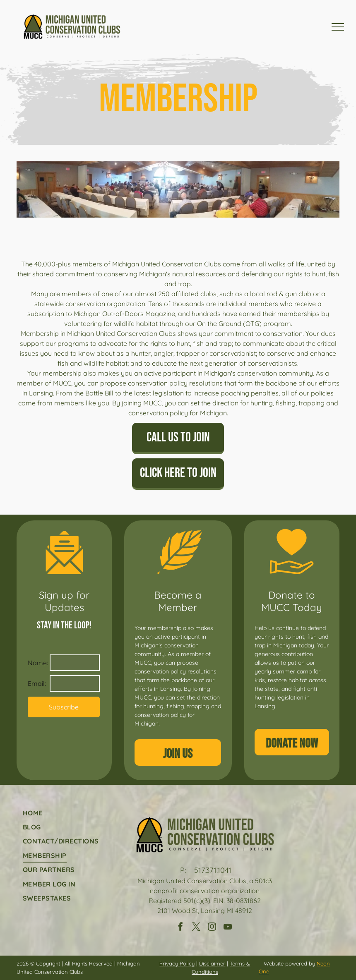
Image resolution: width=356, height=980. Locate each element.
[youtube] (228, 928)
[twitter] (196, 928)
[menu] (338, 27)
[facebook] (180, 928)
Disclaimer (212, 963)
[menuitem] (61, 812)
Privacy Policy (177, 963)
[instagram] (212, 928)
